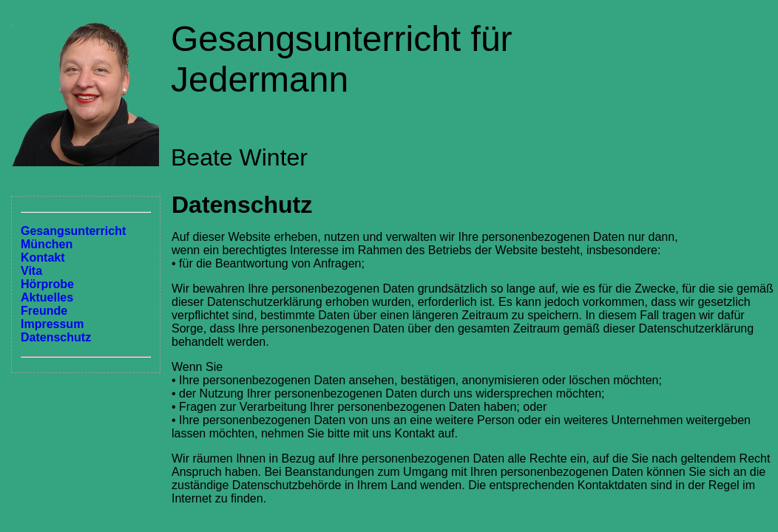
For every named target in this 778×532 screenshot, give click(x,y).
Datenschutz (56, 337)
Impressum (52, 324)
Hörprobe (47, 284)
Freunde (44, 311)
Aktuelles (47, 297)
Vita (31, 271)
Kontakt (43, 258)
